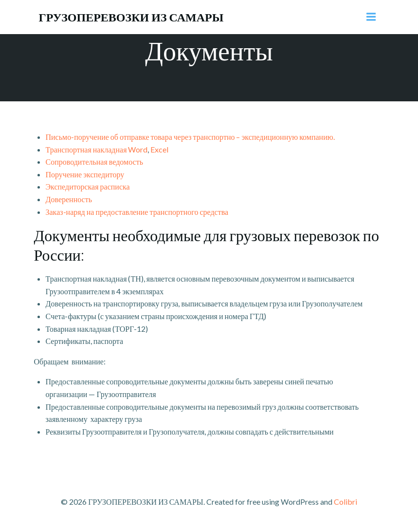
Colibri (345, 502)
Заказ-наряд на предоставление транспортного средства (137, 212)
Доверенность (69, 199)
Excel (159, 149)
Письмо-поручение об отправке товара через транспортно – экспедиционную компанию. (190, 137)
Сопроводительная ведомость (94, 161)
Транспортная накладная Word (97, 149)
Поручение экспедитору (85, 174)
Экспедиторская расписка (88, 186)
